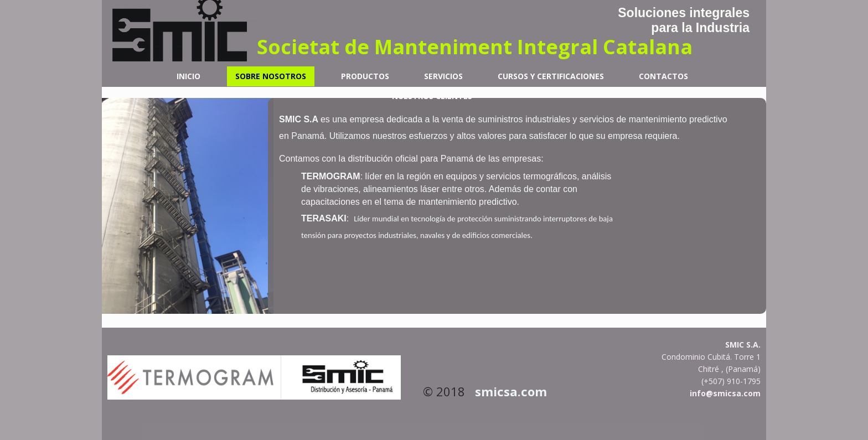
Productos (365, 76)
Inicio (188, 76)
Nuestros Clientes (432, 96)
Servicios (443, 76)
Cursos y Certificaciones (551, 76)
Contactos (663, 76)
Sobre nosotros (271, 76)
